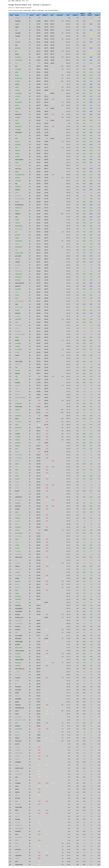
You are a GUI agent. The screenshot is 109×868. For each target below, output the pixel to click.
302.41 (46, 256)
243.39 (38, 36)
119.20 (38, 614)
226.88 (38, 187)
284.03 (46, 289)
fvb (16, 560)
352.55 (46, 235)
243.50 (38, 93)
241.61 (38, 138)
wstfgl (17, 87)
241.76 (38, 476)
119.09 (38, 708)
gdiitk (17, 72)
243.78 (38, 105)
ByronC (17, 491)
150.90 (38, 687)
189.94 (38, 391)
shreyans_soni (19, 617)
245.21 (38, 39)
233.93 (38, 337)
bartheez (18, 726)
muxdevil (18, 678)
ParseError (18, 687)
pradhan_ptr (19, 78)
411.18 (46, 126)
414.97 (46, 78)
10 (30, 66)
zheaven (18, 190)
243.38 (38, 193)
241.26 (38, 156)
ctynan (17, 482)
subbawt (18, 446)
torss (17, 322)
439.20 (46, 111)
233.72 (38, 370)
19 (30, 60)
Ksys (17, 801)
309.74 (46, 238)
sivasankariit (19, 611)
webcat (17, 732)
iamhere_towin (19, 768)
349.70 (46, 190)
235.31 (38, 283)
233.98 (38, 524)
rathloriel (18, 42)
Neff (16, 376)
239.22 (38, 587)
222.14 (38, 705)
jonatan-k (18, 630)
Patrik (17, 425)
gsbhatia (18, 48)
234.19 (38, 250)
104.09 (38, 714)
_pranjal (17, 572)
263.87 (46, 385)
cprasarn (18, 385)
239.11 (38, 150)
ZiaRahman (18, 208)
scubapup (18, 783)
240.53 (38, 485)
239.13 (38, 253)
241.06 (38, 120)
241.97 (38, 473)
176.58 (38, 651)
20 (30, 21)
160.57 (38, 672)
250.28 (46, 322)
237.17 (38, 389)
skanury (17, 759)
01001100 (18, 506)
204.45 (38, 364)
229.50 (38, 539)
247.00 (38, 24)
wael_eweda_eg (20, 669)
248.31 (38, 72)
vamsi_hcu (18, 169)
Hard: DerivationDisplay (51, 10)
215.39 (38, 217)
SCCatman (18, 536)
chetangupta (19, 717)
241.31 (38, 277)
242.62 (38, 470)
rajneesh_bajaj (19, 301)
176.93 (38, 383)
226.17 (38, 397)
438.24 (46, 21)
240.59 (38, 81)
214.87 (38, 325)
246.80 (38, 202)
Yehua (17, 162)
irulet (17, 449)
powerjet (18, 383)
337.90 (46, 199)
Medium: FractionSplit (38, 10)
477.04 (52, 39)
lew (16, 66)
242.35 (38, 178)
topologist (18, 144)
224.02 (38, 557)
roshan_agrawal (20, 651)
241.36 (46, 349)
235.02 (38, 358)
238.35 (38, 500)
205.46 (38, 229)
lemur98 (17, 645)
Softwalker (18, 599)
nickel (17, 99)
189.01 (38, 620)
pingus (17, 75)
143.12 (38, 696)
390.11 (46, 376)
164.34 (38, 666)
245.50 (38, 184)
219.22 (38, 437)
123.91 (38, 702)
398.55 (46, 160)
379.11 (46, 117)
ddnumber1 (18, 638)
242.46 (38, 247)
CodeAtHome (19, 624)
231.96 (38, 536)
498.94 (52, 63)
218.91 (38, 572)
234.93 (38, 289)
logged (17, 24)
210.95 (46, 407)
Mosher (17, 584)
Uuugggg (18, 129)
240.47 (38, 488)
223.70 (38, 355)
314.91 (46, 178)
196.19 (38, 605)
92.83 (39, 738)
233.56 (38, 148)
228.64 (38, 214)
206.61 (38, 596)
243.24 (38, 262)
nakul (17, 473)
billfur (17, 431)
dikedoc (17, 738)
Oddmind (18, 214)
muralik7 (18, 434)
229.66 (38, 304)
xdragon (17, 90)
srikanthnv (18, 416)
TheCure (18, 223)
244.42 (38, 117)
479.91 (46, 24)
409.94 (46, 135)
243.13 (38, 241)
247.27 (38, 422)
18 (30, 48)
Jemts (17, 328)
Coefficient (18, 515)
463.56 (46, 69)
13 (30, 84)
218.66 (38, 578)
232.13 (38, 533)
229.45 (38, 286)
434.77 (46, 148)
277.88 (46, 304)
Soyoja (17, 593)
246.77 (38, 126)
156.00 (38, 675)
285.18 (46, 283)
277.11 (46, 307)
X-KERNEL (18, 575)
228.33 (38, 419)
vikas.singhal (19, 361)
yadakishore (19, 497)
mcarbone (18, 527)
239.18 (38, 431)
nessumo (18, 96)
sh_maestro (18, 349)
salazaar (18, 259)
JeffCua (17, 566)
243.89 (38, 84)
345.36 (46, 401)
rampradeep (19, 455)
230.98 (38, 313)
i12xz (17, 111)
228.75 (38, 548)
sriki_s (17, 711)
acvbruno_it (18, 569)
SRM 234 (18, 1)
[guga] (17, 172)
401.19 (46, 150)
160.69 (38, 669)
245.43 (38, 114)
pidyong (17, 18)
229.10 (38, 542)
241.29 (38, 581)
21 (30, 190)
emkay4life (18, 699)
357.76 (46, 208)
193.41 (46, 397)
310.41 (46, 250)
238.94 (38, 494)
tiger (16, 780)
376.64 (46, 172)
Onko (17, 470)
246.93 (38, 60)
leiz (16, 358)
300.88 (46, 265)
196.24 (46, 602)
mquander (18, 108)
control (17, 488)
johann (17, 485)
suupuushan (19, 404)
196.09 (46, 389)
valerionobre (19, 274)
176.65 (38, 741)
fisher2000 (18, 319)
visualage (18, 33)
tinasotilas (18, 331)
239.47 (38, 54)
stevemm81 (18, 126)
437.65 (46, 33)
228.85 (38, 367)
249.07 (46, 214)
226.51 (38, 678)
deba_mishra (19, 648)
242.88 (38, 467)
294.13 (46, 262)
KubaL (17, 54)
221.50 (38, 566)
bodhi (17, 590)
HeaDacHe (18, 69)
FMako (17, 220)
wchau (17, 105)
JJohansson (19, 458)
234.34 (38, 521)
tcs (16, 51)
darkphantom (19, 247)
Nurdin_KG (18, 741)
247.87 (38, 410)
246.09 (38, 449)
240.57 (38, 129)
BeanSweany (19, 533)
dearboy (17, 756)
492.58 (46, 72)
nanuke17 (18, 521)
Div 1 (24, 1)
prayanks (18, 503)
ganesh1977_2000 (20, 720)
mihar (17, 467)
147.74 (38, 693)
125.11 (38, 699)
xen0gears (18, 762)
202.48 (38, 352)
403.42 (46, 144)
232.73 (38, 90)
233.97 (46, 337)
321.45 (46, 425)
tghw (17, 138)
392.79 (46, 404)
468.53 (52, 51)
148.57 (38, 690)
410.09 (52, 138)
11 (30, 24)
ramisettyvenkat (20, 708)
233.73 (38, 265)
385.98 (46, 166)
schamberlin (19, 132)
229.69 (38, 395)
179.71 (38, 636)
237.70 (38, 96)
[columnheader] (11, 14)
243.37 (38, 102)
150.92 (38, 684)
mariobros (18, 666)
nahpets (17, 440)
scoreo (17, 714)
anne (17, 723)
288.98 (46, 298)
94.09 (39, 720)
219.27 (38, 301)
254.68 (46, 247)
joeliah (17, 789)
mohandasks (19, 60)
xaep (17, 304)
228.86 (38, 307)
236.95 (46, 331)
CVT (16, 401)
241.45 (38, 162)
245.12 (38, 48)
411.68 (46, 132)
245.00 (46, 452)
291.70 (46, 274)
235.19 (38, 515)
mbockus (18, 364)
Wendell (17, 373)
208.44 (46, 370)
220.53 (46, 358)
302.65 (46, 319)
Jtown (17, 786)
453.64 (46, 60)
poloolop (18, 614)
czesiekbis (18, 289)
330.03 (46, 220)
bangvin (17, 352)
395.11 (46, 154)
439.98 (52, 108)
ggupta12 (18, 581)
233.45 (38, 527)
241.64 (38, 51)
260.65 (46, 352)
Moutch (17, 340)
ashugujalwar (19, 608)
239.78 (38, 428)
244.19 (46, 346)
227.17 (38, 434)
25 (30, 18)
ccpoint (17, 292)
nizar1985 (18, 804)
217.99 (38, 268)
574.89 (52, 57)
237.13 (38, 244)
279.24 (46, 292)
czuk (17, 217)
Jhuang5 (18, 654)
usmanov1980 (19, 253)
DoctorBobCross (20, 175)
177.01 (38, 648)
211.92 (38, 590)
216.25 (46, 617)
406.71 (46, 169)
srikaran (17, 530)
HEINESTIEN (19, 753)
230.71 (38, 166)
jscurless (18, 235)
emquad (17, 391)
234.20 (38, 413)
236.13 (38, 256)
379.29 (46, 162)
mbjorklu (18, 410)
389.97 (46, 156)
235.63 (38, 274)
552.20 (52, 36)
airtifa (17, 379)
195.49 (38, 608)
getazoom (18, 286)
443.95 (46, 75)
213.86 (46, 379)
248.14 (38, 69)
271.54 (46, 313)
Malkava (18, 123)
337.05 (46, 205)
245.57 (38, 199)
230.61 (38, 175)
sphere (17, 795)
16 (30, 57)
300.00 (52, 60)
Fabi (16, 367)
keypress (18, 150)
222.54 (38, 361)
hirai (16, 148)
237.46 (38, 45)
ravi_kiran (18, 657)
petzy (17, 632)
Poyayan (18, 370)
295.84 (46, 301)
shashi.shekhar (19, 660)
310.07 (46, 244)
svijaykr (17, 578)
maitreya (18, 178)
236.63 (38, 111)
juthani (17, 464)
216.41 (38, 42)
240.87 (38, 226)
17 (30, 51)
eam (16, 30)
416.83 (46, 42)
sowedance (18, 196)
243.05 (38, 461)
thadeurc (18, 587)
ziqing (17, 27)
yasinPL (17, 771)
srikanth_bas (19, 557)
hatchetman (18, 422)
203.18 (38, 235)
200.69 (38, 654)
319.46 (46, 66)
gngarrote (18, 735)
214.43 (38, 319)
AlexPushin (18, 325)
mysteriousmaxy (20, 199)
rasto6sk (18, 262)
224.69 (38, 271)
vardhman (18, 605)
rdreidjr (17, 545)
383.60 (46, 63)
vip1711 (17, 84)
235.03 (38, 172)
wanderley (18, 343)
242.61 (38, 108)
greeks (17, 702)
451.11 (46, 96)
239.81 (38, 75)
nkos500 (18, 563)
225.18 (38, 181)
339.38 (46, 232)
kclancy (17, 295)
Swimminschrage (20, 334)
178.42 (38, 645)
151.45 (38, 681)
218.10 (38, 711)
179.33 (38, 642)
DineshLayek (19, 229)
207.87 (38, 280)
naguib (17, 238)
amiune (17, 355)
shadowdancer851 (20, 397)
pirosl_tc (18, 413)
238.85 (38, 497)
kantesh (17, 681)
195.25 (38, 611)
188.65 (38, 626)
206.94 (38, 593)
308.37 (46, 530)
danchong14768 (20, 283)
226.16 (46, 334)
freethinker (18, 596)
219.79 (38, 346)
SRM (13, 1)
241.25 (38, 331)
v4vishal (17, 156)
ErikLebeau (18, 428)
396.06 (52, 48)
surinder (17, 509)
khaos (17, 765)
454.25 (46, 114)
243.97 (38, 220)
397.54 (46, 27)
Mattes (17, 337)
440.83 (46, 30)
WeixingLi (18, 21)
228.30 (38, 298)
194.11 (46, 395)
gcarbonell (18, 265)
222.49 (46, 343)
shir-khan (18, 280)
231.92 (38, 440)
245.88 (38, 21)
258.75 (46, 383)
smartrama (18, 690)
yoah (17, 777)
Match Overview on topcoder (24, 8)
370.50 (46, 196)
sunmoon (18, 626)
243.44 (38, 232)
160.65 (38, 630)
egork (17, 512)
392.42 (46, 105)
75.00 (39, 57)
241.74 (38, 663)
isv (16, 135)
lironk (17, 298)
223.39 (38, 379)
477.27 (46, 84)
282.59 (46, 277)
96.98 (39, 735)
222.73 (38, 657)
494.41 (52, 54)
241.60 (38, 343)
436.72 (46, 48)
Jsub (17, 542)
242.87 (38, 211)
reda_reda (18, 166)
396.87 (46, 36)
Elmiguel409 (19, 102)
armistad (18, 316)
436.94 (52, 45)
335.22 (46, 211)
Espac (17, 524)
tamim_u (18, 142)
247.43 (38, 563)
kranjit (17, 476)
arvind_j (17, 479)
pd (16, 684)
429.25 (52, 120)
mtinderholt (18, 554)
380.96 (46, 51)
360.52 (46, 229)
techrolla (18, 798)
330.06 (46, 416)
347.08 (46, 193)
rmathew (18, 36)
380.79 (46, 181)
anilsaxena (18, 114)
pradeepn (18, 443)
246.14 (38, 446)
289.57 (46, 286)
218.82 (38, 575)
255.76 (46, 241)
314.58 (46, 280)
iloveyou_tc (18, 663)
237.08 (46, 391)
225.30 (46, 361)
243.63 (38, 132)
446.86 (52, 93)
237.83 (38, 142)
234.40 (46, 328)
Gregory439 (19, 774)
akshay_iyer (19, 500)
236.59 (38, 509)
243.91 (38, 458)
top (9, 1)
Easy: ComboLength (25, 10)
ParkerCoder (19, 407)
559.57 (52, 30)
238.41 (38, 223)
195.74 (38, 385)
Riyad (17, 539)
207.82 (38, 169)
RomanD (18, 313)
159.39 (38, 726)
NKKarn (17, 792)
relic (16, 39)
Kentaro (17, 548)
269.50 (46, 310)
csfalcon (18, 154)
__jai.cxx (18, 672)
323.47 (46, 54)
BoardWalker (19, 226)
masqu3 (17, 747)
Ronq (17, 494)
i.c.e (16, 250)
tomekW (18, 81)
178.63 (38, 407)
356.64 (46, 81)
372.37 (46, 187)
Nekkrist (17, 518)
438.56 (46, 142)
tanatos (17, 310)
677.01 (52, 27)
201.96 (38, 599)
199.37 (38, 373)
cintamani (18, 181)
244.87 (38, 87)
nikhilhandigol (19, 642)
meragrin (18, 117)
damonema (18, 277)
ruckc (17, 120)
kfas (16, 45)
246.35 (38, 295)
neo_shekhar (19, 636)
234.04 (38, 66)
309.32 (46, 259)
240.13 (38, 78)
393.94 (46, 39)
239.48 (38, 27)
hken (17, 63)
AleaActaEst (19, 241)
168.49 (38, 660)
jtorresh (17, 744)
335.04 (46, 202)
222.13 (38, 208)
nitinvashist (18, 620)
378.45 (46, 175)
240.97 (38, 482)
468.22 (46, 102)
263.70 (46, 325)
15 (30, 42)
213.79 (38, 196)
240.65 (38, 30)
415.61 (46, 129)
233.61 (38, 316)
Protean (17, 461)
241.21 (38, 238)
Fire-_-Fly (18, 675)
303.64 (46, 253)
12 (30, 69)
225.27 (38, 554)
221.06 (38, 569)
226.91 (38, 551)
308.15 (46, 271)
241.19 (46, 364)
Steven (17, 211)
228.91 (38, 545)
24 (30, 54)
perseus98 (18, 256)
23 (30, 33)
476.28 (52, 42)
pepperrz (18, 696)
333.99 (46, 223)
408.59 (46, 90)
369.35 (46, 57)
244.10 (38, 205)
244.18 (38, 334)
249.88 (46, 443)
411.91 (46, 87)
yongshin (18, 750)
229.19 (38, 259)
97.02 (39, 717)
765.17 (52, 21)
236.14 (38, 512)
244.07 (38, 328)
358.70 (46, 217)
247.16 (38, 349)
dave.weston (19, 729)
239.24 (38, 292)
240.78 (46, 373)
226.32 (38, 160)
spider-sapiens (19, 160)
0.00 (39, 18)
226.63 (38, 33)
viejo (17, 389)
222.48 (38, 560)
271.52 (46, 295)
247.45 (38, 99)
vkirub (17, 419)
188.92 (38, 624)
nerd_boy (18, 602)
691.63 (52, 24)
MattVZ (17, 202)
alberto (17, 193)
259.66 (46, 316)
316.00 (46, 268)
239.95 (38, 491)
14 (30, 36)
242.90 (38, 464)
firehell (17, 452)
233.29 (38, 310)
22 (30, 27)
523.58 (52, 33)
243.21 (38, 135)
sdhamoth (18, 705)
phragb (17, 244)
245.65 (38, 190)
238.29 (38, 503)
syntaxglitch (18, 93)
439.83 (46, 99)
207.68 (38, 632)
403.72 (46, 45)
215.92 (46, 367)
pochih (17, 693)
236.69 (38, 506)
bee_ (17, 184)
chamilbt (18, 346)
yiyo (16, 232)
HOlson (17, 395)
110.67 (38, 723)
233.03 (38, 322)
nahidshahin (19, 271)
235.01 (38, 518)
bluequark (18, 57)
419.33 (46, 123)
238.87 (38, 154)
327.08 (46, 226)
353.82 (46, 184)
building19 (18, 551)
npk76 (17, 268)
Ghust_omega (19, 307)
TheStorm (18, 437)
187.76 (38, 340)
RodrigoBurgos (19, 205)
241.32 (38, 144)
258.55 (46, 355)
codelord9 (18, 187)
